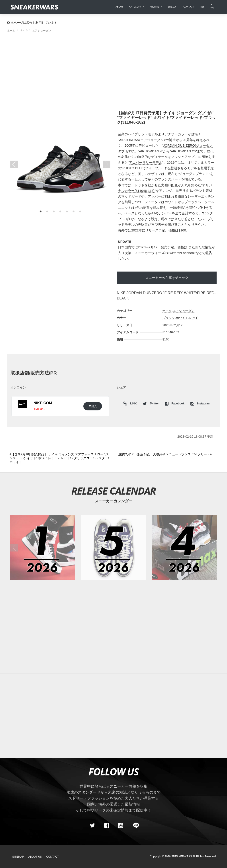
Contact (52, 857)
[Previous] (60, 458)
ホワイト (182, 318)
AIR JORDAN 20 (183, 151)
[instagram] (121, 825)
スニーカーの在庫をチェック (167, 278)
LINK (132, 404)
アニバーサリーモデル (146, 162)
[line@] (135, 825)
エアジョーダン (184, 311)
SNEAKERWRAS (182, 856)
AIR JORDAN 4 (150, 151)
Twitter (173, 253)
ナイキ (167, 311)
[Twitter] (92, 825)
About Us (35, 857)
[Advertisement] (113, 73)
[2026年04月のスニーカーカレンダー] (184, 548)
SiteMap (18, 857)
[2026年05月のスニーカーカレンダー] (113, 548)
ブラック (169, 318)
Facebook (188, 253)
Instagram (201, 404)
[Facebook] (106, 825)
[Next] (167, 454)
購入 (93, 406)
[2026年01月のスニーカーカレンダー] (43, 548)
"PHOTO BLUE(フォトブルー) (144, 168)
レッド (194, 318)
